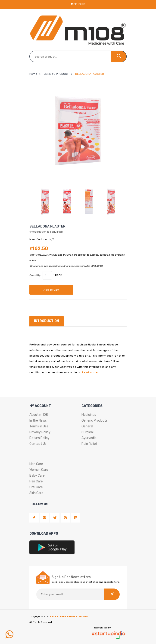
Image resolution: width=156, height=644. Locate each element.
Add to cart (51, 290)
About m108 (39, 415)
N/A (52, 239)
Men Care (36, 464)
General (87, 426)
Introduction (47, 321)
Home (33, 74)
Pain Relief (89, 444)
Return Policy (39, 438)
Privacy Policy (40, 432)
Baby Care (37, 476)
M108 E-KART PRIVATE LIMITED (69, 617)
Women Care (39, 470)
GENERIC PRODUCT (56, 74)
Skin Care (36, 493)
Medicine (78, 4)
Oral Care (36, 487)
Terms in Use (39, 426)
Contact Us (38, 444)
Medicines (89, 415)
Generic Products (95, 421)
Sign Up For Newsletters (71, 577)
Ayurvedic (89, 438)
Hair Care (36, 481)
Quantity (35, 275)
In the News (38, 421)
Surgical (87, 432)
